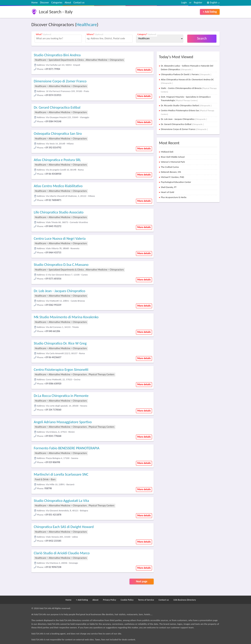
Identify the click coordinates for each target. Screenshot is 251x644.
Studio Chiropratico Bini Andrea (57, 55)
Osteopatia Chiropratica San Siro (58, 133)
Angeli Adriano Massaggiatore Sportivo (63, 422)
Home (34, 2)
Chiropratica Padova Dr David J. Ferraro (186, 74)
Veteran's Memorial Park (173, 162)
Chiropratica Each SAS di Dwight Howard (64, 527)
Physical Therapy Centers (102, 374)
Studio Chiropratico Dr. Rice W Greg (60, 343)
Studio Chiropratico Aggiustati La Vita (61, 501)
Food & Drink (42, 479)
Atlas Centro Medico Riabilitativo (58, 186)
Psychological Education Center (176, 182)
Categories (57, 2)
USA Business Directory (185, 600)
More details (144, 70)
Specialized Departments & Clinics (66, 60)
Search (202, 38)
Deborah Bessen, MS (171, 172)
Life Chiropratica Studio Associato (59, 212)
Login (184, 2)
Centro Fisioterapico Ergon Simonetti (61, 370)
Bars (53, 479)
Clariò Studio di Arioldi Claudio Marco (62, 553)
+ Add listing (210, 12)
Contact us (79, 2)
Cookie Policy (127, 600)
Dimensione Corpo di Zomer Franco (60, 81)
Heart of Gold (167, 192)
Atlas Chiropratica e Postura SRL (57, 160)
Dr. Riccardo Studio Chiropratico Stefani (186, 105)
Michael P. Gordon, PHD (172, 177)
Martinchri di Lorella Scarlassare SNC (61, 474)
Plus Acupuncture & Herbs (174, 197)
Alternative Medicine (97, 60)
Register (198, 2)
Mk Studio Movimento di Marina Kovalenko (66, 317)
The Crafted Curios (170, 167)
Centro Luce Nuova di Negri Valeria (60, 238)
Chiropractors (117, 60)
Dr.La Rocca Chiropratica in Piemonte (61, 396)
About (68, 2)
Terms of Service (146, 600)
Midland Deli (167, 152)
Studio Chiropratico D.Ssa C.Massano (61, 265)
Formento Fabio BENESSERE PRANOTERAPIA (67, 448)
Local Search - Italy (56, 12)
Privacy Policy (109, 600)
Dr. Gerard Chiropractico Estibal (57, 107)
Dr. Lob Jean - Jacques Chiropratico (59, 291)
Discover (44, 2)
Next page (142, 581)
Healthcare (87, 25)
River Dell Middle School (173, 157)
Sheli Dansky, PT (169, 187)
